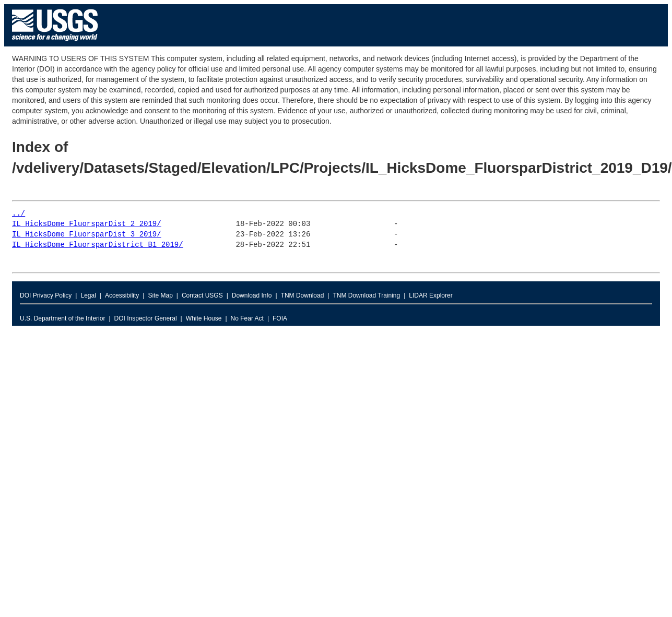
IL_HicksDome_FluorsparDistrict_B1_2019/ (98, 245)
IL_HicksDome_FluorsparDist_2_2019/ (87, 224)
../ (19, 214)
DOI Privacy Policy (46, 295)
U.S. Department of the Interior (62, 318)
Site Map (160, 295)
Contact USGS (202, 295)
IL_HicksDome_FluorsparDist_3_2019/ (87, 235)
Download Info (252, 295)
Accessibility (122, 295)
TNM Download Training (366, 295)
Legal (88, 295)
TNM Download (303, 295)
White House (204, 318)
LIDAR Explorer (431, 295)
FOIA (280, 318)
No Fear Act (247, 318)
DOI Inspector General (146, 318)
